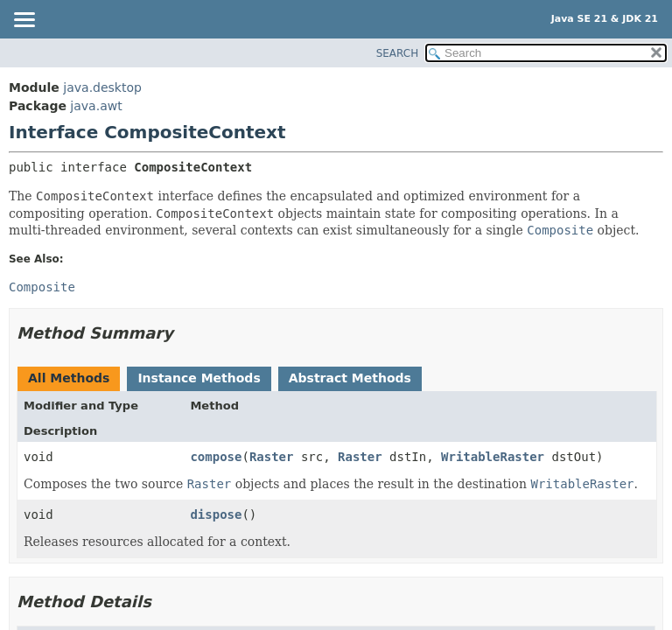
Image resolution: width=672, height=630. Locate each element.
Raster (272, 457)
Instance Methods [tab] (199, 378)
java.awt (96, 106)
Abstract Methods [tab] (350, 378)
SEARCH (398, 53)
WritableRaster (493, 457)
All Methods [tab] (69, 378)
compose (216, 457)
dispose (216, 514)
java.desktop (102, 87)
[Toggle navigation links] (24, 21)
